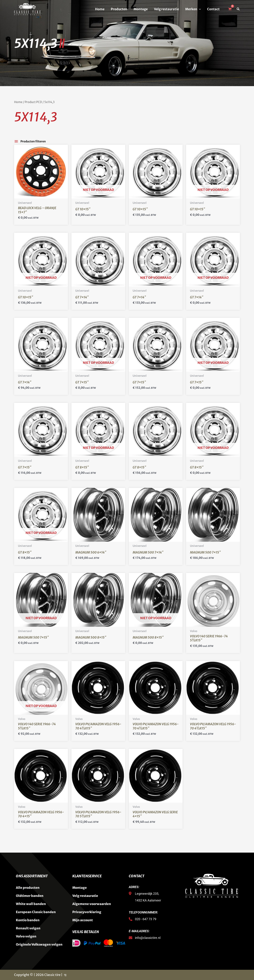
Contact (213, 9)
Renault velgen (28, 928)
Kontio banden (28, 920)
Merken (193, 9)
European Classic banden (36, 912)
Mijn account (83, 920)
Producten (119, 9)
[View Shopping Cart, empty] (230, 9)
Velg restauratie (166, 9)
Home (100, 9)
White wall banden (31, 904)
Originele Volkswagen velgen (39, 944)
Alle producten (28, 888)
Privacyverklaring (87, 912)
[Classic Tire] (27, 9)
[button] (199, 9)
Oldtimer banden (30, 896)
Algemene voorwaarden (92, 904)
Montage (141, 9)
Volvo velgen (26, 936)
